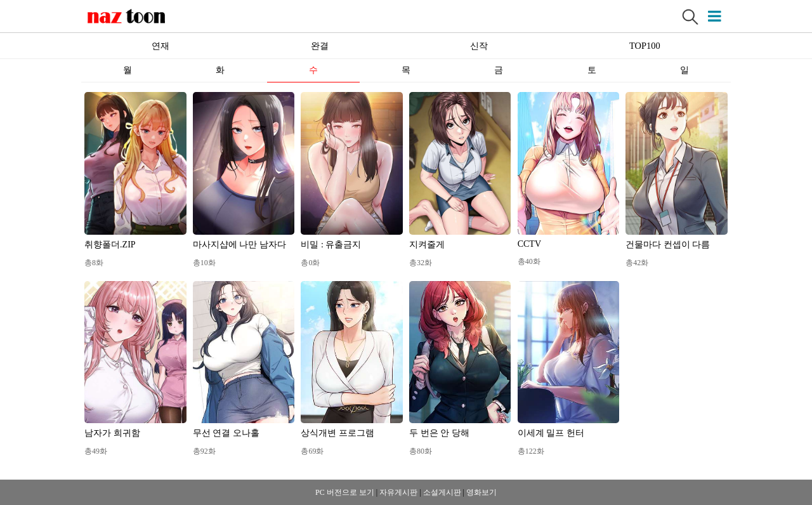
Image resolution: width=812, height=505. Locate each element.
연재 (160, 46)
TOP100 (645, 46)
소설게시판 (442, 492)
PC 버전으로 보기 (345, 492)
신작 (479, 46)
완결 (320, 46)
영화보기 (481, 492)
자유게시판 (398, 492)
